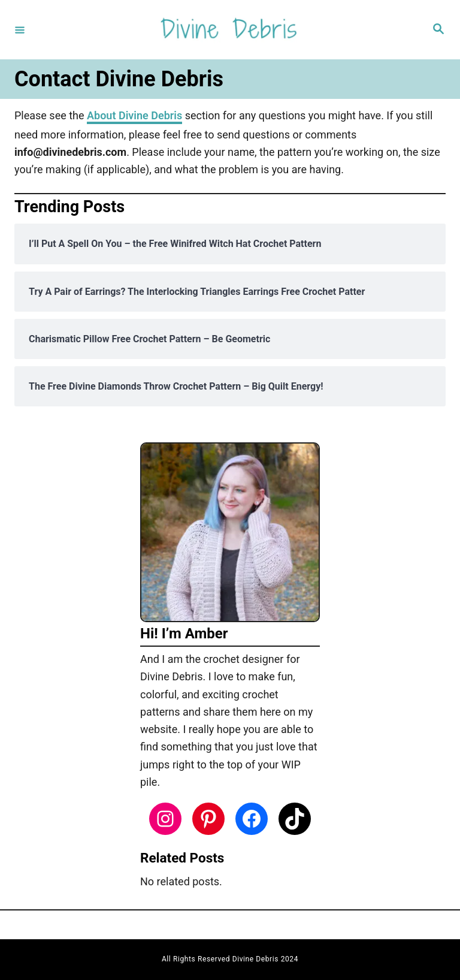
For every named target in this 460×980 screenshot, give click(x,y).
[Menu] (20, 29)
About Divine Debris (134, 115)
